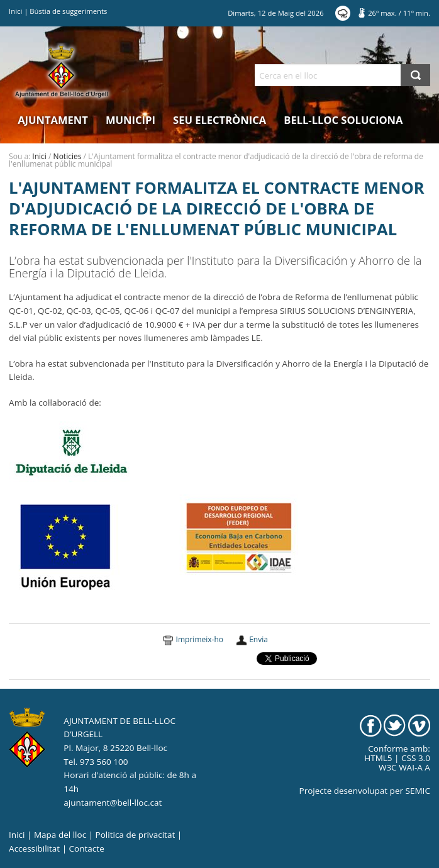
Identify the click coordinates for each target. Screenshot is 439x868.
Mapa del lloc (60, 835)
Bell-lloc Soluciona (343, 120)
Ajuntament (53, 120)
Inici (15, 11)
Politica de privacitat (136, 835)
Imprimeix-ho (200, 639)
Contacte (87, 849)
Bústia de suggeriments (68, 11)
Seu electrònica (219, 120)
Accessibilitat (34, 849)
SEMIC (418, 791)
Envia (258, 639)
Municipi (131, 120)
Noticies (68, 156)
